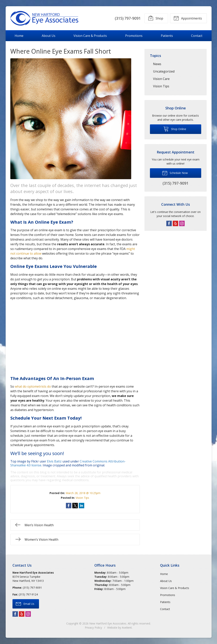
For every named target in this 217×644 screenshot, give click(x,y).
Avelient (127, 628)
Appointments (188, 18)
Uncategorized (164, 71)
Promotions (134, 36)
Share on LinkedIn (81, 506)
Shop (156, 18)
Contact (197, 36)
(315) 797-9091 (128, 18)
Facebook (169, 223)
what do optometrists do (33, 386)
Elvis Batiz (54, 461)
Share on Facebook (69, 506)
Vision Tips (82, 498)
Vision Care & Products (90, 36)
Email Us (25, 604)
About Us (49, 36)
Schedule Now (175, 173)
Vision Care (161, 79)
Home (19, 36)
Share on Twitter (75, 506)
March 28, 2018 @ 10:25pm (83, 493)
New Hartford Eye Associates (108, 623)
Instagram (182, 223)
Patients (167, 36)
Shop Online (175, 129)
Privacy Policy (93, 628)
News (157, 64)
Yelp (175, 223)
